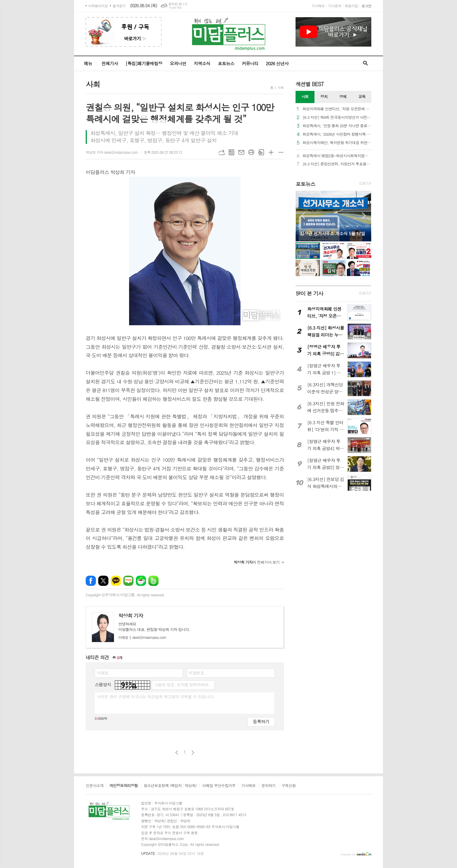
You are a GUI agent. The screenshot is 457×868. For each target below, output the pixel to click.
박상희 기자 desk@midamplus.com (112, 152)
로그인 (366, 6)
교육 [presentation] (362, 97)
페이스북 (91, 581)
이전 (177, 753)
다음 (193, 753)
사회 (281, 87)
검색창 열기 (365, 63)
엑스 (103, 581)
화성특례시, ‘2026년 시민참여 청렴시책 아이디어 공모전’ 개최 (337, 134)
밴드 (153, 581)
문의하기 (269, 786)
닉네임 (102, 673)
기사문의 (335, 6)
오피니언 (178, 63)
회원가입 (351, 6)
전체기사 (110, 63)
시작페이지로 (98, 6)
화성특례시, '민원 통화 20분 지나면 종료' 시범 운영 (337, 126)
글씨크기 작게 (281, 152)
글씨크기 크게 (271, 152)
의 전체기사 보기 (257, 562)
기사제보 (318, 6)
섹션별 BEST (310, 84)
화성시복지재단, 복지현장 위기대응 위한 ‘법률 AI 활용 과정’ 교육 (337, 143)
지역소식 (202, 63)
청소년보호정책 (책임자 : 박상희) (170, 786)
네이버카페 (141, 581)
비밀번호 (196, 673)
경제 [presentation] (343, 97)
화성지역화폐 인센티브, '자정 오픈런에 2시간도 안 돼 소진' (337, 109)
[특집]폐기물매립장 (144, 63)
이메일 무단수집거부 (219, 786)
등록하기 (261, 721)
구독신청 (289, 786)
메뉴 (88, 63)
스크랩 (261, 152)
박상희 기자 (131, 616)
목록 (231, 152)
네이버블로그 (128, 581)
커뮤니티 (250, 63)
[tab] (305, 97)
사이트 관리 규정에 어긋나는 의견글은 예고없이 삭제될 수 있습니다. (156, 696)
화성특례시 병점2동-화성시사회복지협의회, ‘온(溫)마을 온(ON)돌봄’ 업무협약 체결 (337, 156)
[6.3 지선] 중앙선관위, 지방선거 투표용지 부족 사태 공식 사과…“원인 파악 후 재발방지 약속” (337, 164)
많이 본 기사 (309, 293)
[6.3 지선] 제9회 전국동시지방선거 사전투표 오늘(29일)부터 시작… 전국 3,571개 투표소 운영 (337, 117)
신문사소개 (95, 786)
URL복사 (222, 152)
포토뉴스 (226, 63)
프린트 (251, 152)
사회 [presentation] (305, 97)
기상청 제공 (175, 8)
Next (364, 216)
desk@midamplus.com (142, 637)
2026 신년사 (277, 63)
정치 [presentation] (324, 97)
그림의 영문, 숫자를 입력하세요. (182, 685)
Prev (303, 216)
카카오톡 (116, 581)
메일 (241, 152)
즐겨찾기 (119, 6)
